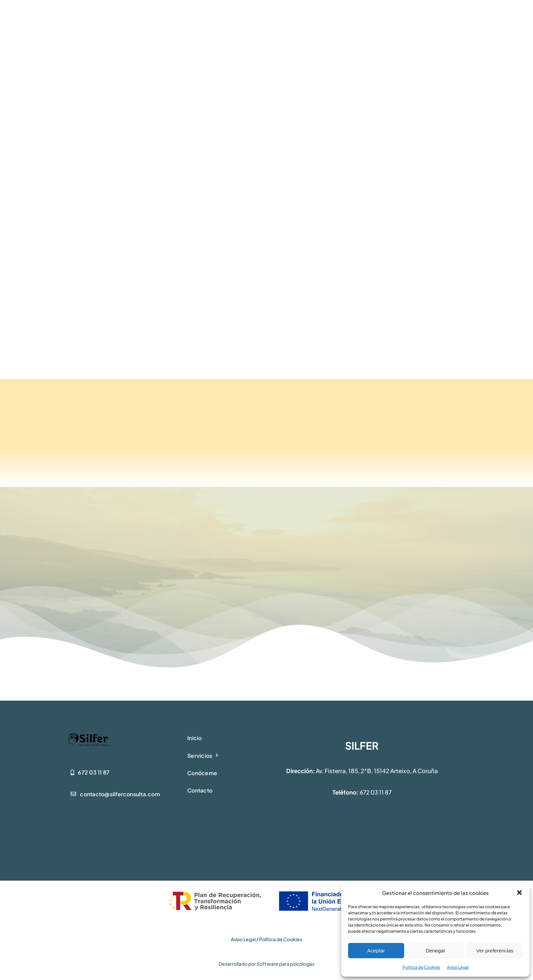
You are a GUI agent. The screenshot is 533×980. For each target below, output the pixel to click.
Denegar (435, 951)
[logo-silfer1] (88, 734)
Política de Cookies (281, 939)
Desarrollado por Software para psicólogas (266, 964)
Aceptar (376, 951)
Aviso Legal (458, 967)
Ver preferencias (495, 951)
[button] (519, 893)
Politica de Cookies (421, 967)
